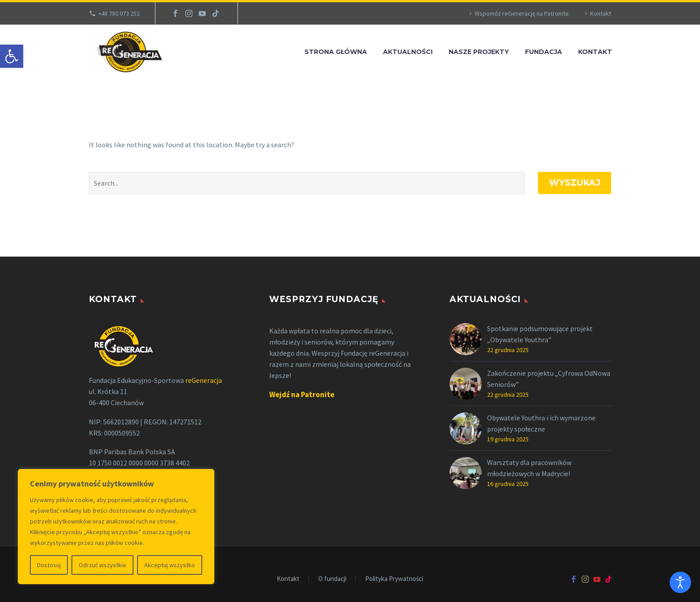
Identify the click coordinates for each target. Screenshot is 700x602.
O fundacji (332, 579)
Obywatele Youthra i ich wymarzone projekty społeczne (541, 423)
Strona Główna (336, 52)
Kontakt (601, 13)
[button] (12, 56)
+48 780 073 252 (119, 13)
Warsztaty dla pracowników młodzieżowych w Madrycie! (529, 468)
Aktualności (408, 52)
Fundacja (544, 52)
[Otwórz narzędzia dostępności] (680, 582)
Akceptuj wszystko (170, 565)
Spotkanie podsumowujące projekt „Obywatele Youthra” (540, 334)
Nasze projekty (479, 52)
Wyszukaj (575, 183)
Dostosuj (49, 565)
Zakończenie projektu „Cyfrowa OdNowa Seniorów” (549, 379)
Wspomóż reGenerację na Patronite (522, 13)
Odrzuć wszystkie (102, 565)
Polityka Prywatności (394, 579)
